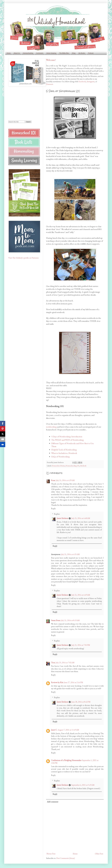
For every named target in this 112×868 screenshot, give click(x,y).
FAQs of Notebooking (60, 457)
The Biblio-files (64, 53)
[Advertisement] (21, 103)
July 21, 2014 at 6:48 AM (81, 518)
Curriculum (40, 53)
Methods (83, 466)
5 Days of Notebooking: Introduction (67, 437)
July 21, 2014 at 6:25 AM (70, 554)
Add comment (53, 802)
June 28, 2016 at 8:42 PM (81, 702)
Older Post (99, 854)
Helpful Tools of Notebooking (64, 450)
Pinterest (50, 84)
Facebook (82, 81)
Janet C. (54, 730)
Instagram (91, 81)
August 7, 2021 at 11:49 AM (68, 730)
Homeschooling (28, 53)
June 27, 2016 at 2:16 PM (73, 682)
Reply (53, 508)
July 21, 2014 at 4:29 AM (65, 480)
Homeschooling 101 (73, 466)
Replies (57, 514)
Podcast (91, 53)
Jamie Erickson (62, 518)
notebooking (51, 427)
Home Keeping (51, 53)
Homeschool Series (58, 466)
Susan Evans (56, 620)
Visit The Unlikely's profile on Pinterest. (24, 258)
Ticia (53, 663)
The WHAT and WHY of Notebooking (67, 440)
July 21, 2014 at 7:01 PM (81, 645)
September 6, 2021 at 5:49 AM (83, 785)
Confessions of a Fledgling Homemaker (66, 760)
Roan (53, 480)
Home (9, 53)
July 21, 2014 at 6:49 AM (81, 595)
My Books (82, 53)
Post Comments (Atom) (66, 858)
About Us (17, 53)
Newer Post (51, 854)
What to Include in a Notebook (64, 453)
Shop (74, 53)
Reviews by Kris (57, 682)
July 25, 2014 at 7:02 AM (65, 663)
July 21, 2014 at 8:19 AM (70, 620)
